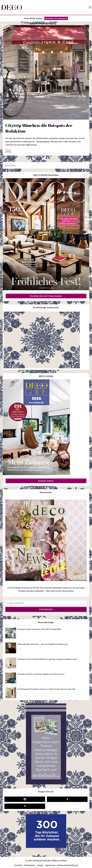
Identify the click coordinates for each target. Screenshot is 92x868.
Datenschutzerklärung (67, 865)
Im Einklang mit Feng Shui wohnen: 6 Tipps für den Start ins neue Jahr (46, 689)
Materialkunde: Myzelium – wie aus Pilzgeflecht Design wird (43, 644)
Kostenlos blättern (46, 481)
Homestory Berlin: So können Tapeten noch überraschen (41, 674)
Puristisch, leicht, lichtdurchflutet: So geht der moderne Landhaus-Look (47, 659)
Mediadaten (30, 865)
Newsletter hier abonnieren (56, 18)
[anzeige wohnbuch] (46, 784)
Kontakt (18, 865)
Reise (8, 151)
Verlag (40, 865)
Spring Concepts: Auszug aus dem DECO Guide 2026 (39, 629)
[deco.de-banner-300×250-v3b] (46, 847)
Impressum (50, 865)
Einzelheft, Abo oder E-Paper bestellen (46, 296)
